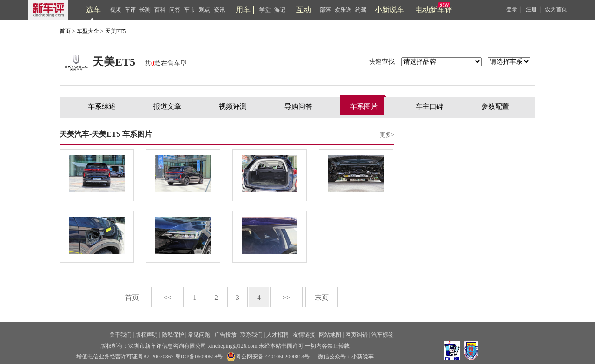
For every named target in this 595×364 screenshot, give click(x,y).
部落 (325, 10)
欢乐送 (343, 10)
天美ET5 (116, 31)
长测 (145, 10)
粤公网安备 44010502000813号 (268, 357)
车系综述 (102, 106)
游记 (280, 10)
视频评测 (233, 106)
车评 (130, 10)
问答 (175, 10)
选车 (93, 10)
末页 (322, 298)
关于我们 (120, 335)
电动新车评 (434, 10)
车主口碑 (430, 106)
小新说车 (390, 10)
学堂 (265, 10)
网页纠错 (357, 335)
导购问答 (298, 106)
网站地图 (330, 335)
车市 (190, 10)
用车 (243, 10)
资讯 (219, 10)
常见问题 (199, 335)
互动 (304, 10)
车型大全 (88, 31)
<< (168, 298)
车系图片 (364, 106)
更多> (387, 135)
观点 (205, 10)
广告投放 (225, 335)
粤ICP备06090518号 (199, 357)
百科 (160, 10)
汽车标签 (383, 335)
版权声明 (146, 335)
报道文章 (167, 106)
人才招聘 (278, 335)
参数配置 (495, 106)
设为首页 (556, 9)
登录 (512, 9)
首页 (65, 31)
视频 (115, 10)
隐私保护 (173, 335)
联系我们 (251, 335)
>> (287, 298)
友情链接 (304, 335)
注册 (531, 9)
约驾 (361, 10)
